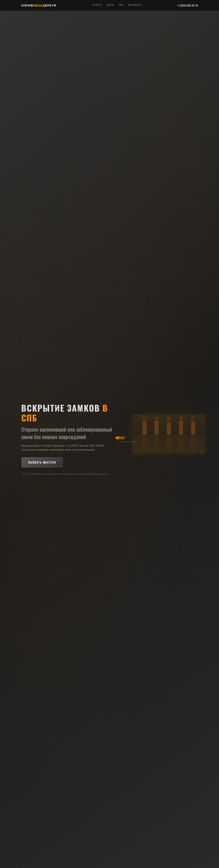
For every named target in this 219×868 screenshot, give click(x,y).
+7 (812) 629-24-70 (187, 5)
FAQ (121, 5)
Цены (110, 5)
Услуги (97, 5)
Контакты (135, 5)
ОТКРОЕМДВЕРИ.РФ (39, 5)
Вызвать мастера (42, 462)
